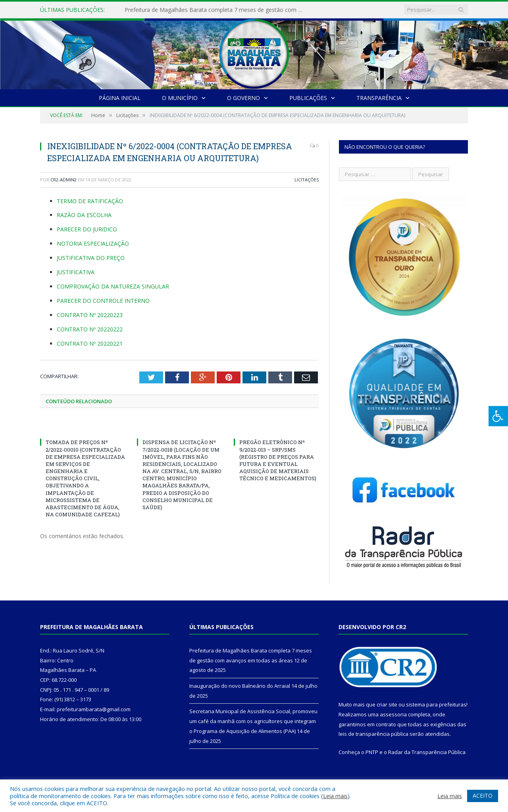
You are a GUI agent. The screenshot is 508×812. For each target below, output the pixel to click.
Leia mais (335, 796)
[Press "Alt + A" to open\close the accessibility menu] (498, 416)
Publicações (308, 98)
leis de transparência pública (373, 734)
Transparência (379, 98)
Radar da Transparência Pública (427, 752)
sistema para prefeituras (436, 704)
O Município (180, 98)
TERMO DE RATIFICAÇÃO (90, 201)
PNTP (372, 752)
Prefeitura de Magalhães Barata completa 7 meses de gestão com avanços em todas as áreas (216, 10)
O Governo (243, 98)
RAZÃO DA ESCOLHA (84, 215)
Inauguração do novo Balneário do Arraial (240, 686)
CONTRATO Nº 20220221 (90, 343)
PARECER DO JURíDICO (87, 229)
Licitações (307, 180)
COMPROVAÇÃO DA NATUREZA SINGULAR (113, 286)
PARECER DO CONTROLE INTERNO (103, 301)
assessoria (393, 714)
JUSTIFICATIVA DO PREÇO (91, 258)
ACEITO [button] (483, 796)
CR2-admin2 (63, 180)
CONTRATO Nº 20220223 (90, 315)
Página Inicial (120, 98)
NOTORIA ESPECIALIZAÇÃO (93, 243)
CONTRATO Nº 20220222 (90, 329)
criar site (387, 704)
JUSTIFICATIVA (76, 272)
